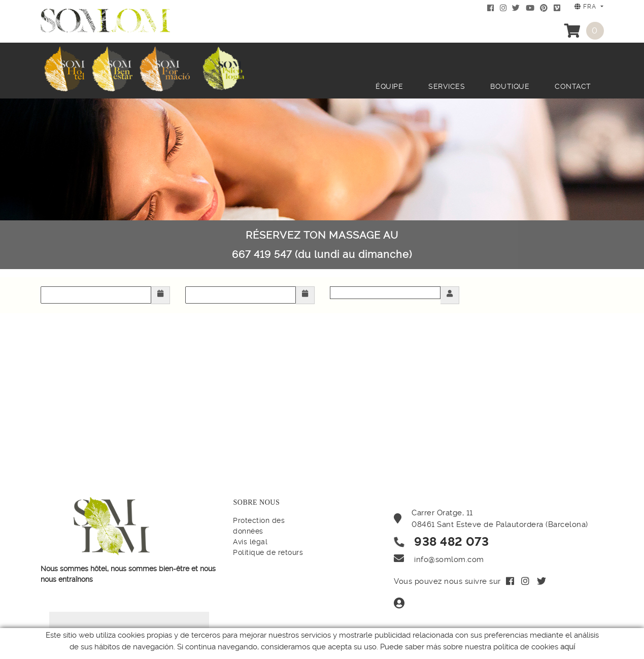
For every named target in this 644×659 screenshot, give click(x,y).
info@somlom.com (449, 559)
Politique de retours (268, 552)
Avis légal (250, 542)
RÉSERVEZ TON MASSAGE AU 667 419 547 (322, 245)
